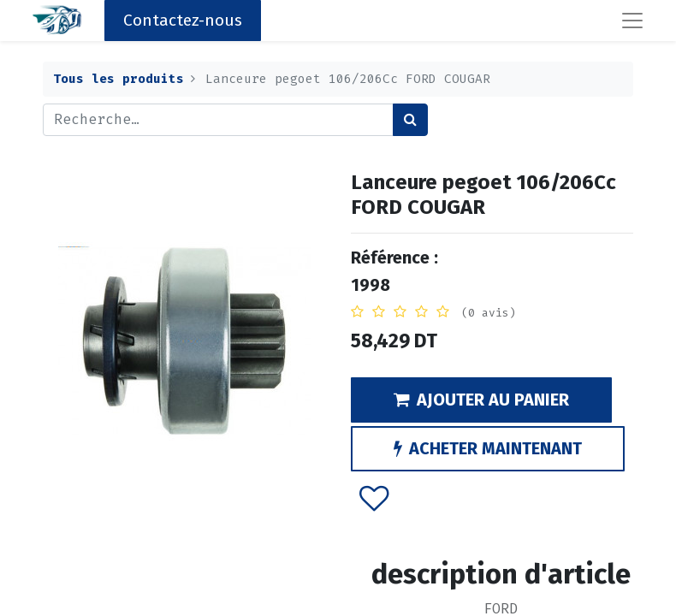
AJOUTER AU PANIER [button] (481, 400)
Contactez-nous (183, 20)
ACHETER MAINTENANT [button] (488, 448)
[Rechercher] (410, 120)
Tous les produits (119, 79)
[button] (374, 498)
